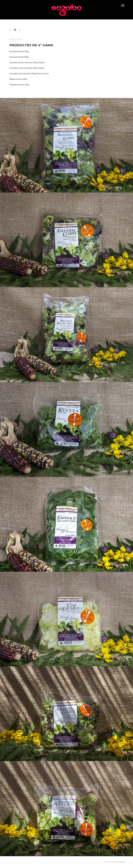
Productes (15, 40)
